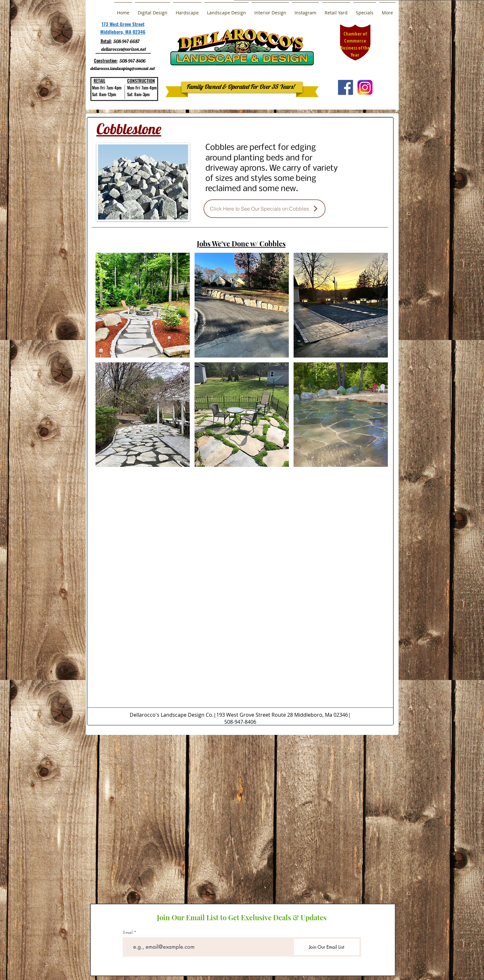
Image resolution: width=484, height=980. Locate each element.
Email (128, 933)
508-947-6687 (127, 41)
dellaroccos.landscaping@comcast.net (123, 68)
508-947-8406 (133, 61)
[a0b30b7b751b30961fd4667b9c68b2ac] (365, 87)
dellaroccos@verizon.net (124, 49)
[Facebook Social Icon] (346, 87)
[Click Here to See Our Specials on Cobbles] (265, 209)
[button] (143, 305)
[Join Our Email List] (327, 947)
